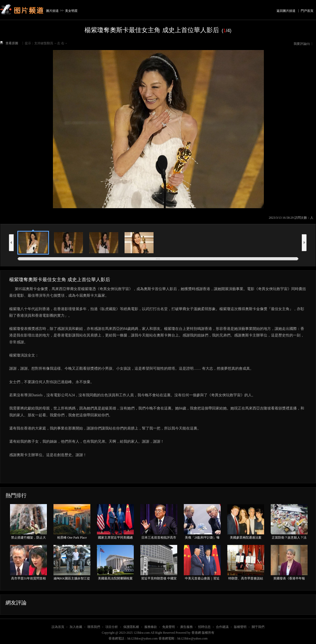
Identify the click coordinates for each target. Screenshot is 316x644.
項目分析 (112, 627)
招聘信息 (204, 627)
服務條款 (151, 627)
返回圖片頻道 (286, 11)
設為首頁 (58, 627)
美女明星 (71, 11)
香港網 (196, 633)
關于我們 (258, 627)
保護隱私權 (131, 627)
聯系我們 (94, 627)
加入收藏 (76, 627)
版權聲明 (240, 627)
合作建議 (222, 627)
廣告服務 (186, 627)
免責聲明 (169, 627)
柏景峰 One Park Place (72, 538)
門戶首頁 (307, 11)
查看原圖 (12, 43)
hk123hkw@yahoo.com (193, 638)
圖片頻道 (52, 11)
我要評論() (302, 44)
